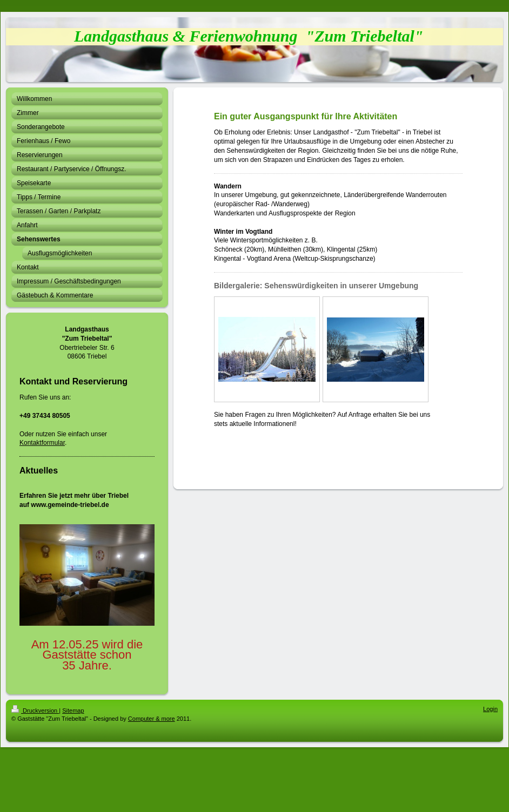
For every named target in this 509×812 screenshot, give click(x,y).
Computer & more (152, 719)
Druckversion (35, 710)
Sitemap (73, 710)
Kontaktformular (42, 443)
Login (490, 709)
